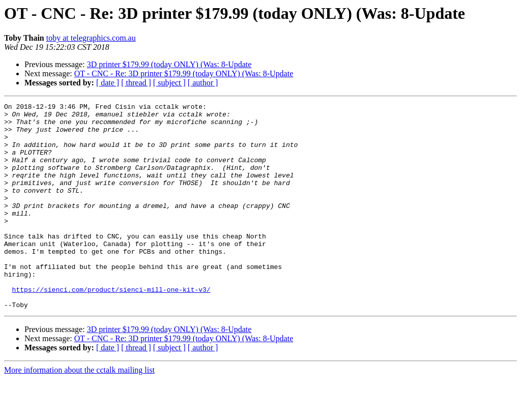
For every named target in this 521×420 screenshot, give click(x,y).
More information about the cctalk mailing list (79, 411)
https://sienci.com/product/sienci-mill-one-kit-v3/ (111, 327)
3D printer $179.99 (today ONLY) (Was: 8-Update (169, 64)
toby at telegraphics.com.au (91, 38)
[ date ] (108, 83)
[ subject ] (169, 83)
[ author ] (203, 83)
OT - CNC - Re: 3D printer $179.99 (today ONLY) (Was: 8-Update (184, 73)
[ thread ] (136, 83)
